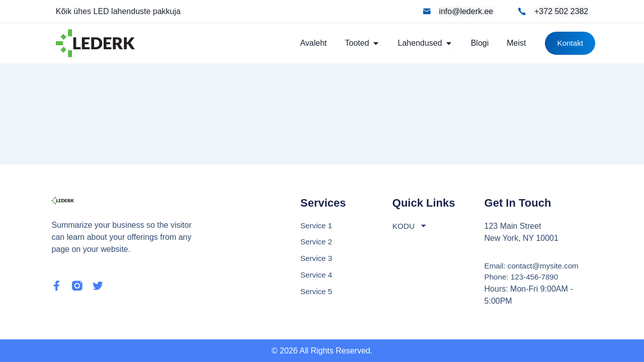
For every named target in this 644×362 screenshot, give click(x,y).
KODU (411, 225)
